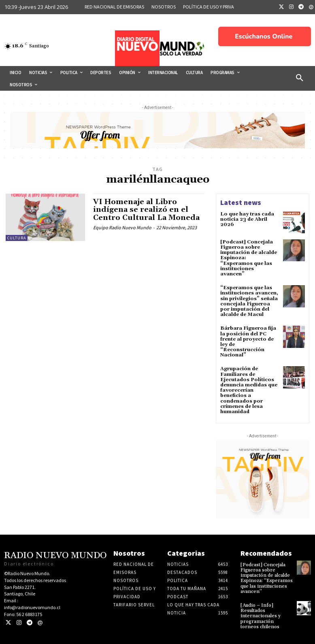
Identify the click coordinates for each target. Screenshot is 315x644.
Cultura (17, 238)
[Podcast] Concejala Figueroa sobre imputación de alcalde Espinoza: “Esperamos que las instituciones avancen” (267, 578)
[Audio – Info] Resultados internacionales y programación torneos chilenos (261, 616)
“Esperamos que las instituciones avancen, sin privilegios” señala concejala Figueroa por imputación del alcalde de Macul (249, 301)
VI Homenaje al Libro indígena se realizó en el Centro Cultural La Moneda (147, 210)
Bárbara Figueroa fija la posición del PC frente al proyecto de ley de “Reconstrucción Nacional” (248, 342)
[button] (300, 78)
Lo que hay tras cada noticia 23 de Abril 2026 (247, 219)
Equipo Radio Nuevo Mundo (122, 227)
